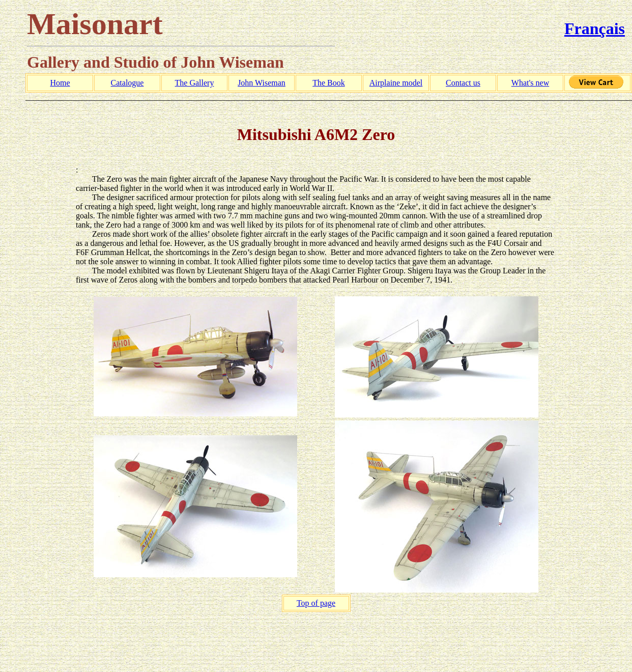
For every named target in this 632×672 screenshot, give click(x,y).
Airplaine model (396, 83)
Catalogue (127, 83)
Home (60, 83)
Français (595, 29)
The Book (329, 83)
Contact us (463, 83)
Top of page (316, 603)
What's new (530, 83)
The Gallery (195, 83)
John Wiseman (262, 83)
